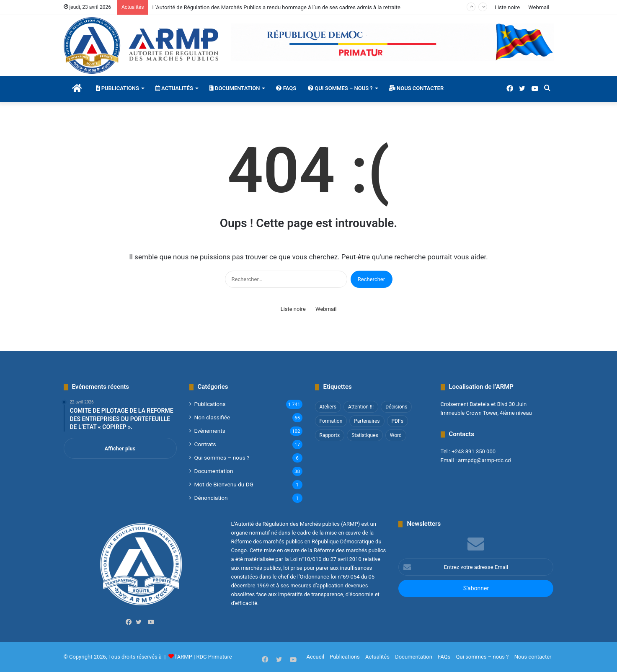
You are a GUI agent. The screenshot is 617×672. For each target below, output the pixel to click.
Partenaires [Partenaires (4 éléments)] (367, 421)
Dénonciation (211, 498)
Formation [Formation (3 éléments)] (331, 421)
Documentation (235, 88)
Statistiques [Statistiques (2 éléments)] (365, 435)
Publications (117, 88)
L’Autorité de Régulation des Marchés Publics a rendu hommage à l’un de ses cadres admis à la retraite (276, 7)
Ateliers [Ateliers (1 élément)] (328, 407)
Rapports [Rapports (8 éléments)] (330, 435)
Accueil (315, 657)
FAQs (286, 88)
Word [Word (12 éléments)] (396, 435)
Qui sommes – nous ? (340, 88)
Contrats (205, 444)
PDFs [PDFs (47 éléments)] (398, 421)
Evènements (210, 431)
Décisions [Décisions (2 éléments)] (396, 407)
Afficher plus (120, 448)
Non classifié (212, 417)
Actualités (174, 88)
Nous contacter (416, 88)
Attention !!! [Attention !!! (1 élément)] (361, 407)
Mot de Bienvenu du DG (224, 484)
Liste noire (507, 7)
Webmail (539, 7)
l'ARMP (184, 657)
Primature (220, 657)
